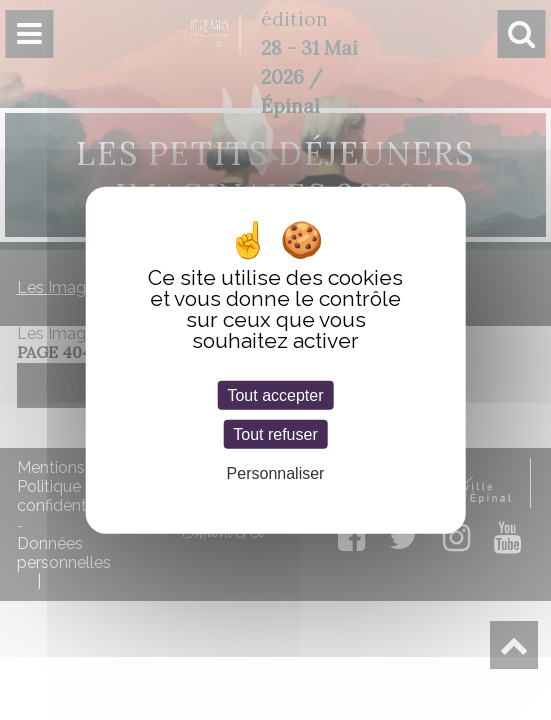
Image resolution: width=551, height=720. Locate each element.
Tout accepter (275, 395)
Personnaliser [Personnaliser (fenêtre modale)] (276, 473)
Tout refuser (275, 434)
